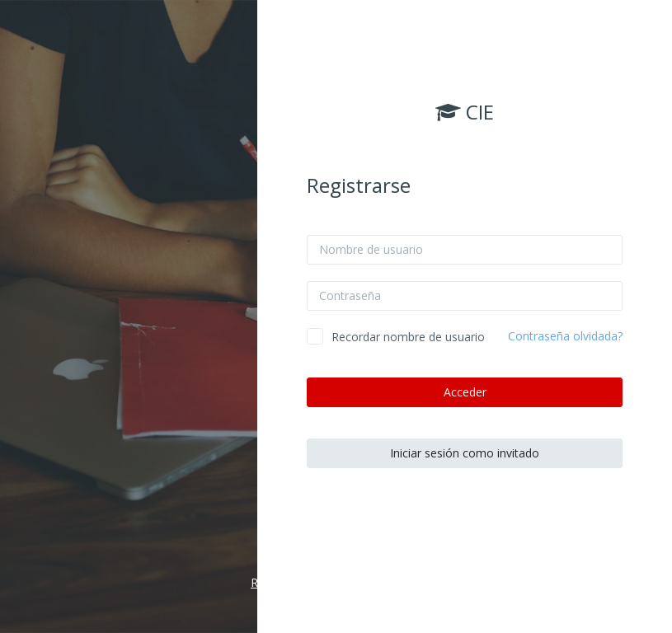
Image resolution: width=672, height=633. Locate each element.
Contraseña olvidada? (565, 336)
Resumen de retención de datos (336, 582)
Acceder (465, 392)
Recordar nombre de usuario (408, 337)
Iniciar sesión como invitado (465, 453)
